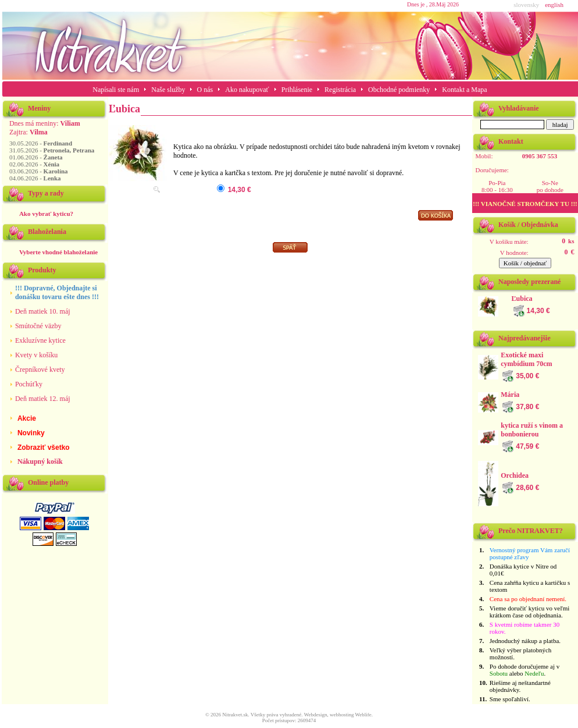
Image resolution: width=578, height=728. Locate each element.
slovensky (526, 5)
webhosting (342, 715)
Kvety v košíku (36, 355)
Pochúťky (29, 384)
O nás (205, 90)
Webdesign (316, 715)
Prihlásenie (297, 90)
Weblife (363, 715)
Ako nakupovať (247, 90)
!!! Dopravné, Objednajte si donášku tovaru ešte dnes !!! (57, 292)
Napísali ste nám (116, 90)
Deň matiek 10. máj (43, 311)
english (554, 5)
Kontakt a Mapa (464, 90)
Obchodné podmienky (399, 90)
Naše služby (169, 90)
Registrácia (340, 90)
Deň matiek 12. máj (43, 399)
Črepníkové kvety (40, 370)
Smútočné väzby (38, 326)
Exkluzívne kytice (40, 340)
